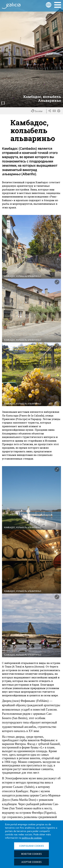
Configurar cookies (32, 846)
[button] (39, 111)
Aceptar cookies (31, 862)
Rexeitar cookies (31, 854)
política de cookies (32, 838)
